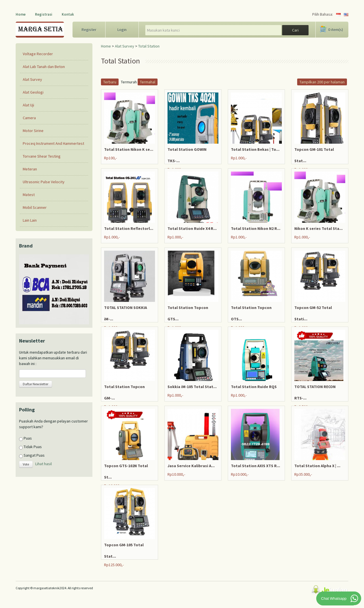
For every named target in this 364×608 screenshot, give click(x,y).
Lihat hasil (44, 464)
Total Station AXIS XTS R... (256, 466)
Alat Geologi (33, 92)
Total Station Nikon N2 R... (256, 228)
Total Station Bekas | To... (255, 149)
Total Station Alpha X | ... (317, 466)
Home (21, 14)
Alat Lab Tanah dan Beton (44, 67)
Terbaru (110, 82)
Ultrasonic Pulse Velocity (44, 182)
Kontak (68, 14)
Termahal (148, 82)
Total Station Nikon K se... (129, 149)
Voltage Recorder (38, 54)
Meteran (30, 169)
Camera (29, 118)
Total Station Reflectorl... (129, 228)
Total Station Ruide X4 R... (192, 228)
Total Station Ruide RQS (254, 387)
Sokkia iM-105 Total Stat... (192, 387)
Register (89, 30)
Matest (29, 195)
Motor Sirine (33, 131)
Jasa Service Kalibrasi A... (191, 466)
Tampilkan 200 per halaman (322, 82)
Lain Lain (30, 220)
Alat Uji (28, 105)
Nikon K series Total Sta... (318, 228)
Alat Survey (125, 46)
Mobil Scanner (35, 207)
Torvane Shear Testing (42, 156)
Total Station (149, 46)
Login (122, 30)
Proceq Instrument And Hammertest (53, 143)
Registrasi (44, 14)
